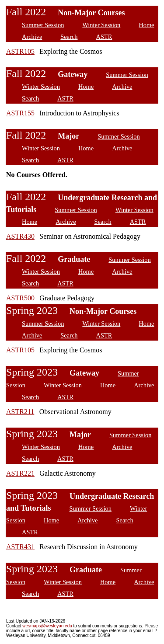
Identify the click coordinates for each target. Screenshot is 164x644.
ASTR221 (20, 473)
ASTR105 (20, 51)
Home (146, 25)
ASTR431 (20, 547)
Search (69, 37)
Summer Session (43, 25)
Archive (32, 37)
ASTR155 (20, 113)
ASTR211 (20, 412)
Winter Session (101, 25)
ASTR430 (20, 236)
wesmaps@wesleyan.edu (48, 626)
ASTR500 (20, 298)
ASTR (104, 37)
